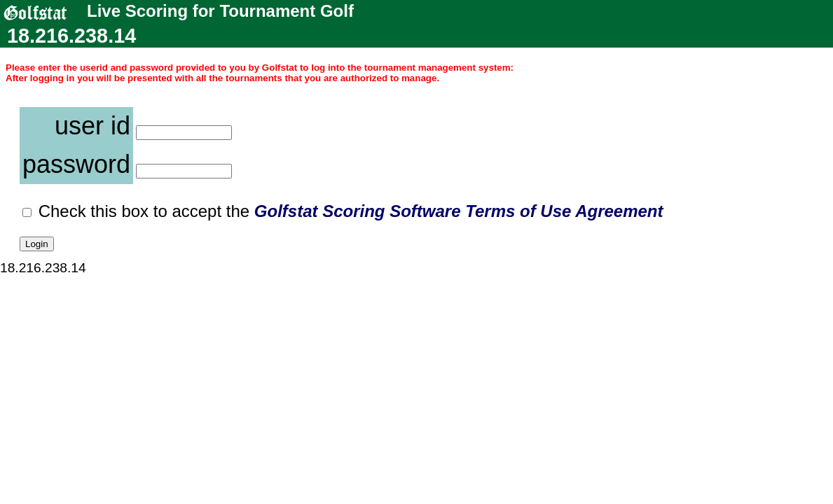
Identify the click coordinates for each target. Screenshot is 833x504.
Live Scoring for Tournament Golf (155, 12)
